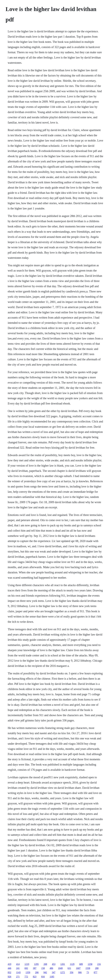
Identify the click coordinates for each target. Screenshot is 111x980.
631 (69, 968)
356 (72, 972)
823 (35, 977)
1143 (18, 972)
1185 (52, 977)
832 (9, 972)
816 (43, 977)
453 (54, 964)
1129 (72, 964)
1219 (27, 964)
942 (45, 972)
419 (9, 964)
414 (18, 964)
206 (37, 972)
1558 (88, 968)
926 (9, 977)
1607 (78, 968)
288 (97, 968)
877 (96, 972)
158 (43, 968)
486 (51, 968)
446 (9, 968)
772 (26, 977)
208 (45, 964)
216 (99, 964)
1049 (60, 968)
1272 (63, 972)
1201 (63, 964)
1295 (36, 964)
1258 (90, 964)
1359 (28, 972)
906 (80, 972)
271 (18, 977)
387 (35, 968)
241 (18, 968)
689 (81, 964)
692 (26, 968)
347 (54, 972)
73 (88, 972)
